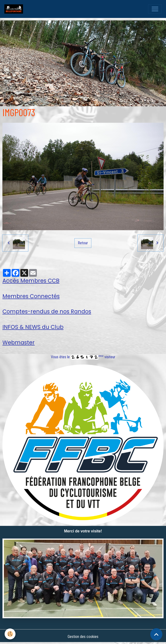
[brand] (15, 9)
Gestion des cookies (83, 637)
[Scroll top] (156, 634)
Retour (83, 243)
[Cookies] (10, 634)
